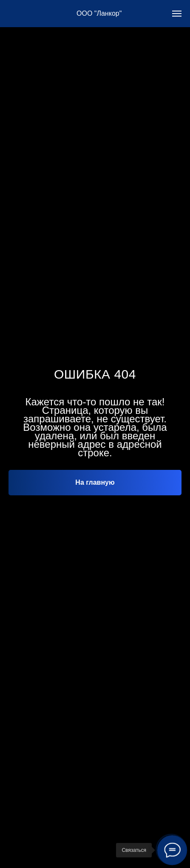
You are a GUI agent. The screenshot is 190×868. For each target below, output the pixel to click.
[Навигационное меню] (177, 14)
